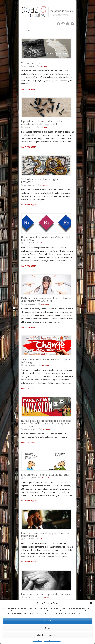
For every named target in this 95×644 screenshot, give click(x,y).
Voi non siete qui (31, 63)
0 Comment (44, 66)
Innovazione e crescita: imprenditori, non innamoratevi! (46, 534)
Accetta (47, 621)
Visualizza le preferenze (48, 635)
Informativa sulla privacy (52, 641)
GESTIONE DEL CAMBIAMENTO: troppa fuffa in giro (45, 361)
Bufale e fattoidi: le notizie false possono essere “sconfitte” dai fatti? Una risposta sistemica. (46, 423)
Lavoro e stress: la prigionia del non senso (47, 594)
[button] (91, 603)
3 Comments (46, 429)
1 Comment (44, 185)
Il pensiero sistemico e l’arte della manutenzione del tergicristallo (42, 123)
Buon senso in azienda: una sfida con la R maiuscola (46, 239)
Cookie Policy (38, 641)
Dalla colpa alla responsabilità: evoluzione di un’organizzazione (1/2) (47, 300)
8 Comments (45, 365)
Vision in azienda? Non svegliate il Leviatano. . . (42, 181)
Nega (47, 628)
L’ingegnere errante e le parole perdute (45, 475)
